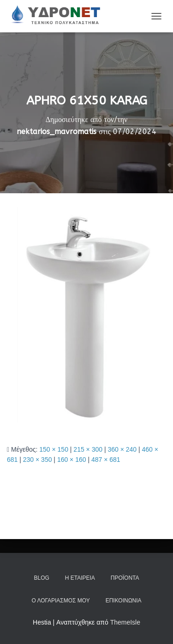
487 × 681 (106, 460)
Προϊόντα (125, 578)
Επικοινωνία (124, 601)
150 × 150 (54, 449)
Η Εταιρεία (80, 578)
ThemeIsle (125, 622)
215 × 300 (88, 449)
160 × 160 (72, 460)
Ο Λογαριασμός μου (60, 601)
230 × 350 (38, 460)
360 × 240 (122, 449)
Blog (41, 578)
